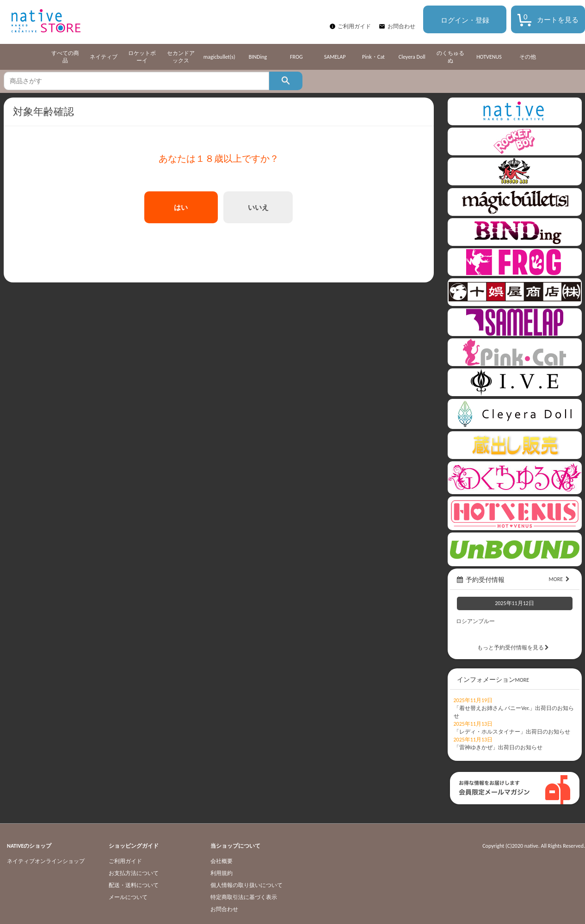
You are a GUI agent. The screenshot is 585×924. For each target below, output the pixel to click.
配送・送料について (134, 885)
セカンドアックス (181, 57)
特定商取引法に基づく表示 (244, 897)
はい (181, 207)
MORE (560, 579)
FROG (296, 57)
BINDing (258, 57)
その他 (528, 57)
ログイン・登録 (465, 20)
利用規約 (222, 873)
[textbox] (136, 81)
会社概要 (222, 861)
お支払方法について (134, 873)
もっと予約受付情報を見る (515, 648)
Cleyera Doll (412, 57)
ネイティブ (104, 57)
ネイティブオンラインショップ (46, 861)
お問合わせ (401, 26)
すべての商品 (65, 57)
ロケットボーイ (142, 57)
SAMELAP (335, 57)
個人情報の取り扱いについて (246, 885)
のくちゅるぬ (450, 57)
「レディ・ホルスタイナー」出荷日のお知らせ (512, 732)
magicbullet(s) (219, 57)
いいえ (258, 207)
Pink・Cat (373, 57)
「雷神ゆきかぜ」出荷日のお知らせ (498, 747)
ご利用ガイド (354, 26)
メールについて (128, 897)
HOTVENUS (489, 57)
